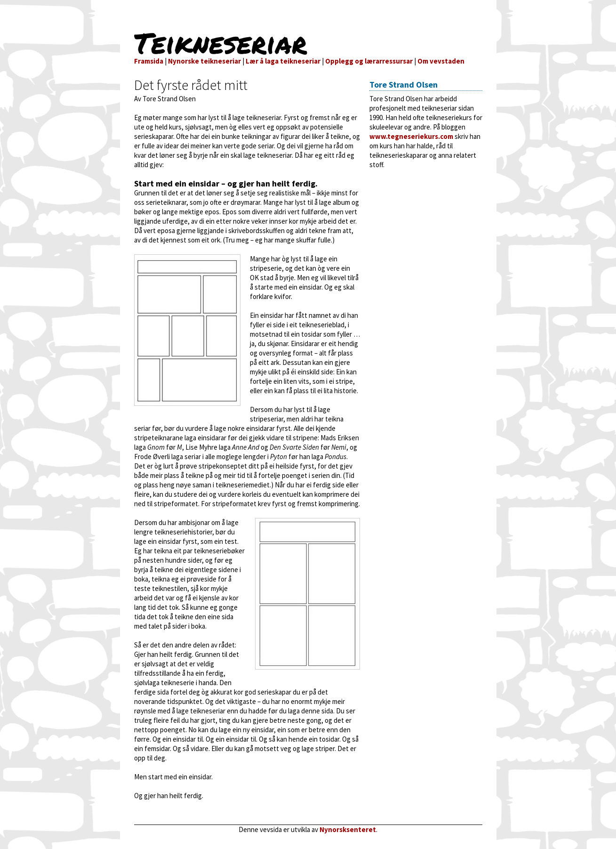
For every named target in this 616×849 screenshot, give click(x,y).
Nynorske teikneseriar (204, 61)
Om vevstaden (441, 61)
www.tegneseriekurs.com (411, 136)
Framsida (149, 61)
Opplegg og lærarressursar (369, 61)
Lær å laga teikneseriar (283, 61)
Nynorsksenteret (348, 829)
